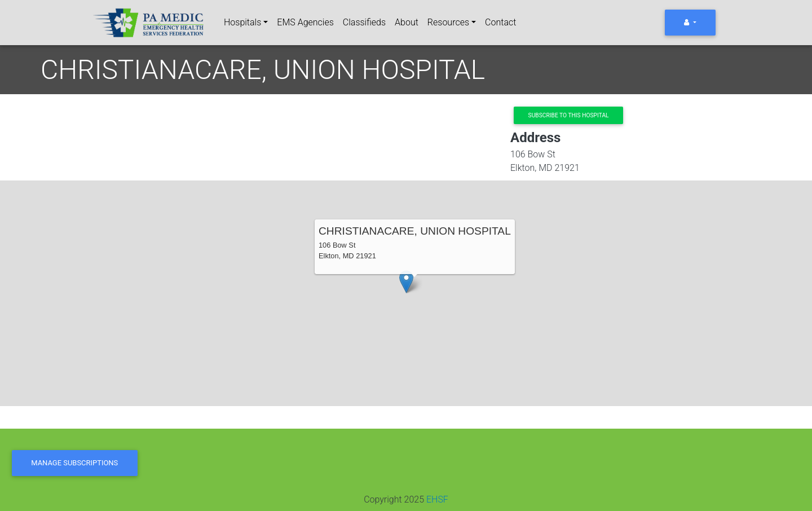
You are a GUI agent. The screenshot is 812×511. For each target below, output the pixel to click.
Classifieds (364, 22)
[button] (406, 282)
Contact (500, 22)
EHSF (437, 499)
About (407, 22)
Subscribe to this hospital (569, 115)
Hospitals (242, 22)
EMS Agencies (305, 22)
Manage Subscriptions (74, 463)
